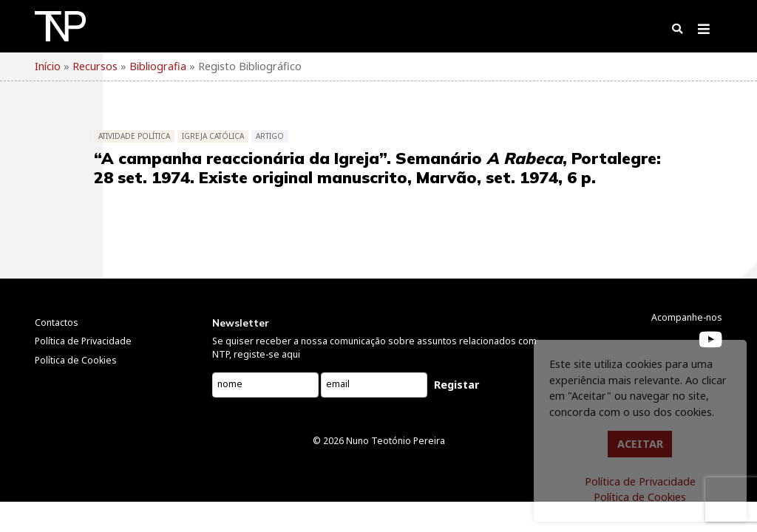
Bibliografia (158, 66)
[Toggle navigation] (703, 32)
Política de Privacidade (640, 481)
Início (48, 66)
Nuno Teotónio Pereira (396, 441)
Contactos (57, 323)
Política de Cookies (640, 497)
